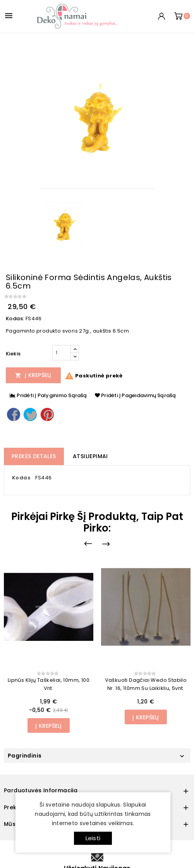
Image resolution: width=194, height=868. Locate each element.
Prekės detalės (34, 456)
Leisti (93, 838)
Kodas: (15, 318)
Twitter (30, 414)
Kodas (21, 478)
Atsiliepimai (90, 456)
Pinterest (47, 414)
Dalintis (14, 414)
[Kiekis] (62, 353)
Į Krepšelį (33, 375)
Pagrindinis (25, 756)
